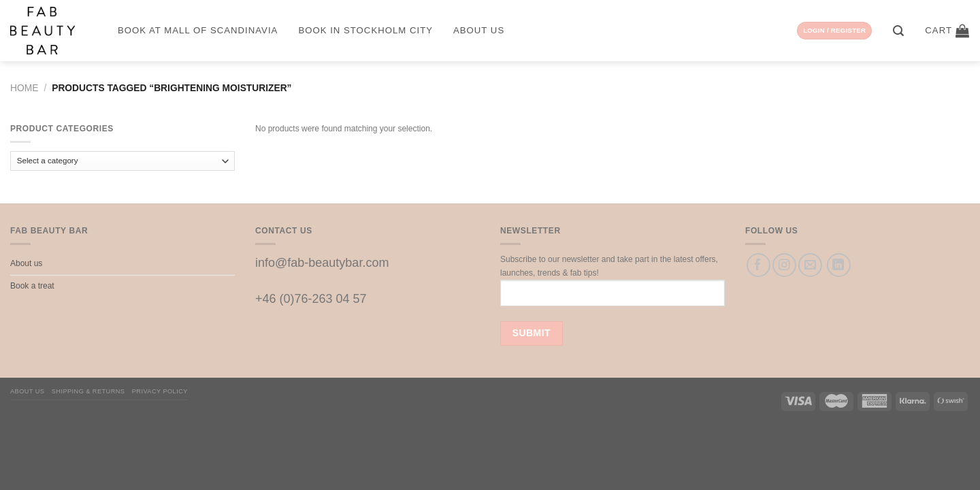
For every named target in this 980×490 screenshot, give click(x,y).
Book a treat (32, 286)
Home (24, 88)
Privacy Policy (160, 391)
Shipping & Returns (88, 391)
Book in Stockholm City (365, 30)
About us (479, 30)
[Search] (899, 31)
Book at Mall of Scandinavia (198, 30)
